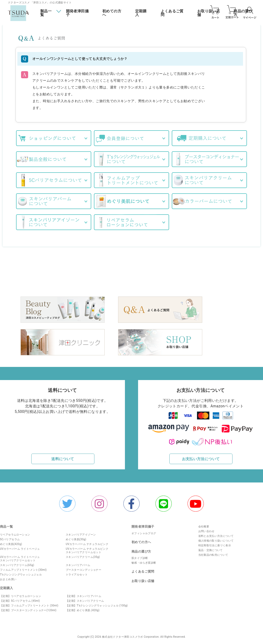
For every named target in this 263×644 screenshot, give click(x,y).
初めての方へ (112, 13)
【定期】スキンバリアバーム (84, 594)
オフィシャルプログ (144, 531)
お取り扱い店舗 (143, 579)
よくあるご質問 (172, 13)
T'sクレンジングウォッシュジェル (21, 572)
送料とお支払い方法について (215, 534)
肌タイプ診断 (140, 556)
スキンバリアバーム (78, 563)
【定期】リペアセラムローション (21, 594)
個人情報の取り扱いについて (215, 539)
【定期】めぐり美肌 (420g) (83, 608)
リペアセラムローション (15, 533)
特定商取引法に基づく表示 (214, 544)
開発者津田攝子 (77, 13)
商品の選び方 (141, 549)
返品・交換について (210, 548)
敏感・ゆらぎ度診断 (144, 561)
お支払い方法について (201, 457)
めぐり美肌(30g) (76, 537)
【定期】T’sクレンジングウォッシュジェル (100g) (97, 603)
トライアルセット (77, 572)
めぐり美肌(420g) (11, 542)
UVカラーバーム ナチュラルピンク (87, 542)
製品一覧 (46, 13)
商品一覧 (7, 525)
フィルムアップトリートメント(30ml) (23, 568)
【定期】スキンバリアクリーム (85, 599)
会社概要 (203, 525)
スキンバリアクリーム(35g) (83, 555)
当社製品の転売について (212, 553)
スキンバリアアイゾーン (81, 533)
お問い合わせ (205, 529)
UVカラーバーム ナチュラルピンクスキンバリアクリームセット (87, 548)
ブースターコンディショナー (84, 568)
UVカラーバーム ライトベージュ (20, 547)
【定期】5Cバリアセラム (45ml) (20, 599)
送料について (63, 457)
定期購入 (141, 13)
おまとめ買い (8, 577)
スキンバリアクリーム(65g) (17, 563)
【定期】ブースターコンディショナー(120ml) (28, 608)
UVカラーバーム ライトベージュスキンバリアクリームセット (20, 557)
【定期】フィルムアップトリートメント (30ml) (29, 603)
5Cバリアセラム (10, 537)
